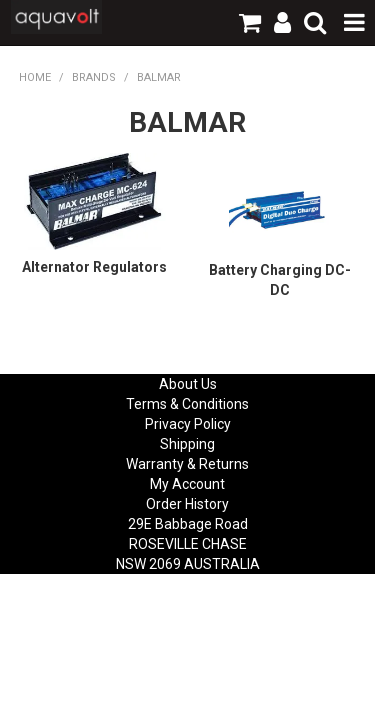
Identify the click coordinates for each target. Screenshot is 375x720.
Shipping (187, 444)
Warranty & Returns (187, 464)
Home (35, 77)
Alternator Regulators (94, 267)
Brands (94, 77)
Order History (187, 504)
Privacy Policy (188, 424)
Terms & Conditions (187, 404)
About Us (188, 384)
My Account (187, 484)
